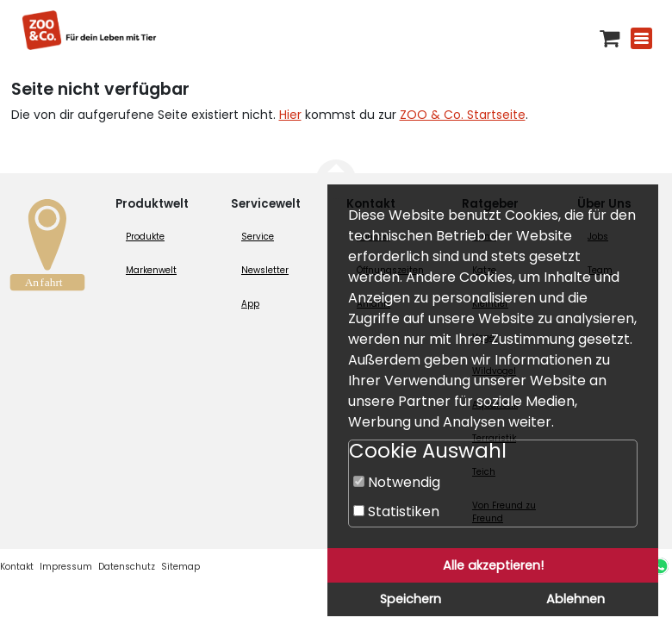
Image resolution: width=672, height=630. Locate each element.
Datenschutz (127, 567)
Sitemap (180, 567)
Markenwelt (151, 270)
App (250, 304)
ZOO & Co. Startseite (463, 115)
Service (258, 237)
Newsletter (265, 270)
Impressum (66, 567)
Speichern (411, 599)
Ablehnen (576, 599)
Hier (290, 115)
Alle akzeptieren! (493, 565)
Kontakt (17, 567)
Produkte (145, 237)
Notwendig (397, 482)
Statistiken (396, 511)
